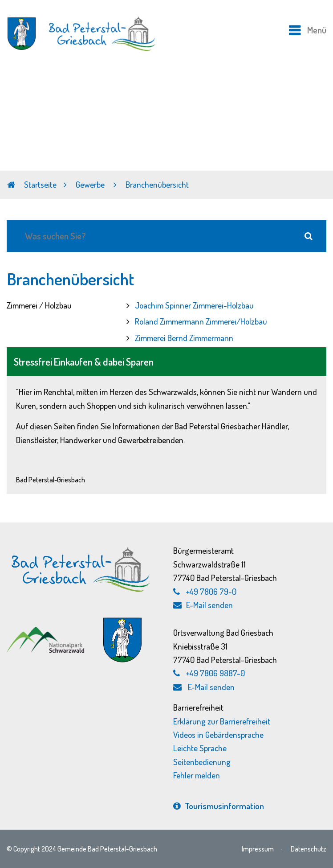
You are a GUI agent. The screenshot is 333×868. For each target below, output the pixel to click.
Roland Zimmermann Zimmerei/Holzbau (201, 321)
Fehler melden (197, 775)
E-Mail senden (203, 605)
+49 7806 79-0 (211, 591)
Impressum (258, 849)
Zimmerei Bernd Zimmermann (184, 338)
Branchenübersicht (157, 184)
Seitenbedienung (202, 762)
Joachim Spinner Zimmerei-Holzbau (194, 305)
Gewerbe (91, 184)
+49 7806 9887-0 (215, 673)
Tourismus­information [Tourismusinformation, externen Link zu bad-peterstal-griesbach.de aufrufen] (219, 806)
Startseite (32, 184)
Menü (317, 30)
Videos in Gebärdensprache (218, 734)
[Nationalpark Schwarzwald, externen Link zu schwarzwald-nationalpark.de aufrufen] (47, 628)
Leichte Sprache (200, 748)
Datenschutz (309, 849)
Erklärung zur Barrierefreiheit (222, 721)
